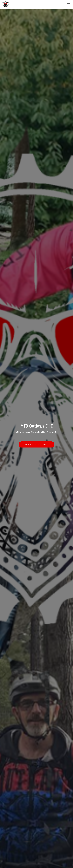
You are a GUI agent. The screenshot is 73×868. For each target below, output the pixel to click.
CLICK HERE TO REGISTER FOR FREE (36, 444)
